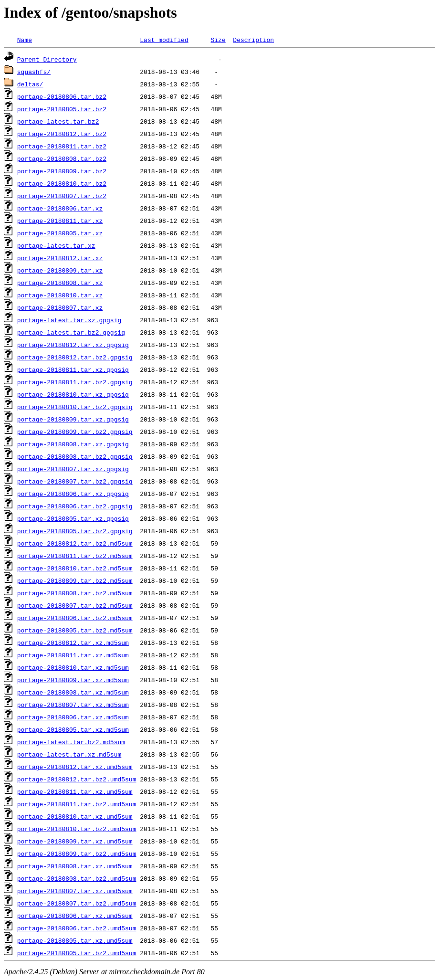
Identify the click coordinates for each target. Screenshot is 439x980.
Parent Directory (47, 59)
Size (218, 40)
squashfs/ (34, 72)
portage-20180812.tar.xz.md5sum (73, 643)
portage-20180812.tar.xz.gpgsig (73, 345)
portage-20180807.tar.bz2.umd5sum (77, 903)
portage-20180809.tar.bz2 (62, 171)
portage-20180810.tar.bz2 (62, 183)
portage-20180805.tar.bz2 (62, 109)
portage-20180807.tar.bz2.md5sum (75, 605)
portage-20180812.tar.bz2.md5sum (75, 543)
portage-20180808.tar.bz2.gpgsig (75, 456)
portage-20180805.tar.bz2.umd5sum (77, 953)
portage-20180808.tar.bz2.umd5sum (77, 878)
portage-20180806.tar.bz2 (62, 96)
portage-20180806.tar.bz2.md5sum (75, 618)
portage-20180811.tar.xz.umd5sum (75, 791)
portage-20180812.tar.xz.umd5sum (75, 767)
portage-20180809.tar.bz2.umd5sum (77, 854)
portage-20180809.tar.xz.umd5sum (75, 841)
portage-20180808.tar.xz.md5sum (73, 692)
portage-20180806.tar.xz (60, 208)
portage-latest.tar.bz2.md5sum (71, 742)
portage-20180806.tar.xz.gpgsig (73, 494)
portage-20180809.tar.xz (60, 270)
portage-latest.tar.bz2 (58, 121)
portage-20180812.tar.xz (60, 258)
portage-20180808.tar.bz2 (62, 158)
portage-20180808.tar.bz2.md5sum (75, 593)
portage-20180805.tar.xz (60, 233)
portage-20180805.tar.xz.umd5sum (75, 940)
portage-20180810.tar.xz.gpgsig (73, 394)
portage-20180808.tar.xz (60, 283)
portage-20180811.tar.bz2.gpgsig (75, 382)
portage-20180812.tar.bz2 (62, 134)
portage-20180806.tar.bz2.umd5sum (77, 928)
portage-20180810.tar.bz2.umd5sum (77, 829)
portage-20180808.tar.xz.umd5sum (75, 866)
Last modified (164, 40)
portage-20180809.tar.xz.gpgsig (73, 419)
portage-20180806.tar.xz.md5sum (73, 717)
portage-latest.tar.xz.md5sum (69, 754)
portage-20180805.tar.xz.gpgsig (73, 518)
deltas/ (30, 84)
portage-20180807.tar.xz (60, 307)
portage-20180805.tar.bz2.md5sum (75, 630)
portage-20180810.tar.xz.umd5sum (75, 816)
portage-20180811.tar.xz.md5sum (73, 655)
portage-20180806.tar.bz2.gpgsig (75, 506)
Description (253, 40)
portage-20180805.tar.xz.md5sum (73, 729)
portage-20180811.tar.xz (60, 221)
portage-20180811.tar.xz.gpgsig (73, 369)
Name (25, 40)
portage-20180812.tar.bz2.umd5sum (77, 779)
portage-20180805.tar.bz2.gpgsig (75, 531)
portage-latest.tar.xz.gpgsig (69, 320)
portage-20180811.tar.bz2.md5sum (75, 556)
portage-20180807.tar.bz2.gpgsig (75, 481)
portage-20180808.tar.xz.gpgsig (73, 444)
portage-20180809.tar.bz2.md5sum (75, 580)
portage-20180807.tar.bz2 (62, 196)
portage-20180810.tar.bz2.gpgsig (75, 407)
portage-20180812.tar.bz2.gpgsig (75, 357)
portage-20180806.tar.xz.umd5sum (75, 916)
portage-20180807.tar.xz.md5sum (73, 705)
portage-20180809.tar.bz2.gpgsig (75, 432)
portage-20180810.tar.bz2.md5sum (75, 568)
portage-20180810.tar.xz (60, 295)
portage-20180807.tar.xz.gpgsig (73, 469)
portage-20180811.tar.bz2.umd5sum (77, 804)
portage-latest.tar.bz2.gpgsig (71, 332)
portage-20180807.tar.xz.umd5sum (75, 891)
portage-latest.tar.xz (56, 245)
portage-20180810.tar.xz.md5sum (73, 667)
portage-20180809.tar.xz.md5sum (73, 680)
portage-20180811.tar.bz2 (62, 146)
